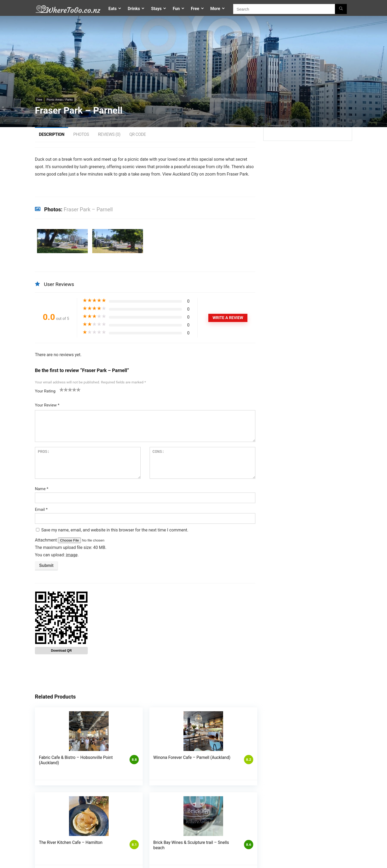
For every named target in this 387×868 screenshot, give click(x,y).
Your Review (47, 405)
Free (195, 9)
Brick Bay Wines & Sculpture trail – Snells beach (250, 763)
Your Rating (45, 391)
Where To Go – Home (269, 837)
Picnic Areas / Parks (60, 100)
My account (153, 847)
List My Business (209, 832)
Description (52, 134)
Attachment (46, 540)
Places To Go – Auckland (271, 843)
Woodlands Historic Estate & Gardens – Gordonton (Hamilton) (318, 763)
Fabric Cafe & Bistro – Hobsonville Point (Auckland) (57, 763)
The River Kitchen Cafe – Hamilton (185, 760)
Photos (81, 134)
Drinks (134, 9)
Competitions (155, 832)
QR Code (137, 134)
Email (41, 509)
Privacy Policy (155, 839)
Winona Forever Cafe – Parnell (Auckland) (118, 763)
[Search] (341, 9)
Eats (112, 9)
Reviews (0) (109, 134)
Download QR (61, 651)
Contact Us (261, 832)
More (215, 9)
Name (42, 489)
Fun (176, 9)
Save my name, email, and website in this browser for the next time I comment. (115, 530)
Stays (156, 9)
